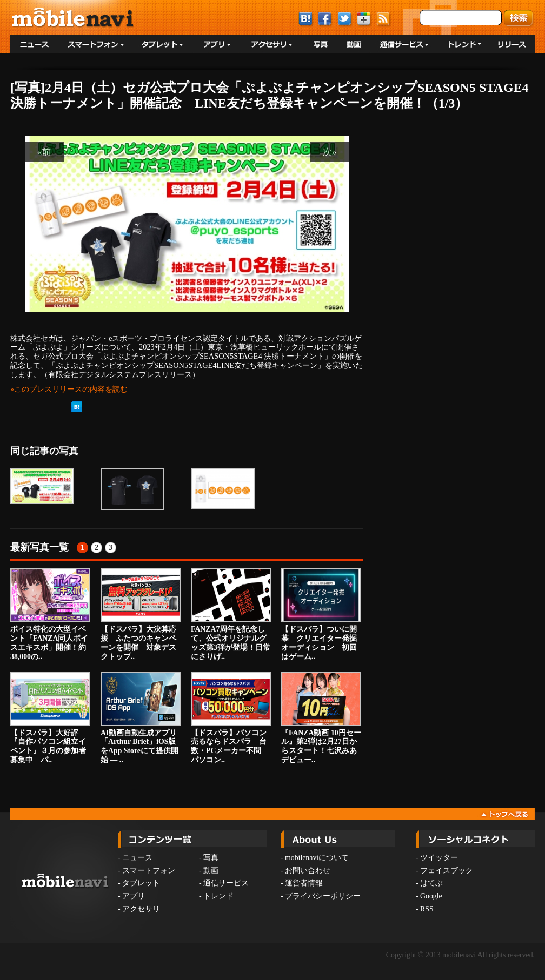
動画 (211, 871)
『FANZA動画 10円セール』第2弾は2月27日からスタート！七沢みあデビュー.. (321, 718)
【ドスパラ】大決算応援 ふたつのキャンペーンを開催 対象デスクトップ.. (141, 614)
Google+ (433, 896)
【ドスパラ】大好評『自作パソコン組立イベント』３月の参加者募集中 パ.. (50, 718)
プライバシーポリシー (323, 896)
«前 (44, 152)
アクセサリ (141, 909)
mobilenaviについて (317, 858)
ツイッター (439, 858)
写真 (211, 858)
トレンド (218, 896)
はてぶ (431, 883)
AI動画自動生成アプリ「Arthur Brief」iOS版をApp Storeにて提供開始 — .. (141, 718)
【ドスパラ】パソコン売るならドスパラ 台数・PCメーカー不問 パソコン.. (231, 718)
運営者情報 (304, 883)
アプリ (134, 896)
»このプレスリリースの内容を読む (69, 389)
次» (330, 152)
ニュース (137, 858)
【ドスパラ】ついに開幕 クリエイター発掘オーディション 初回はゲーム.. (321, 614)
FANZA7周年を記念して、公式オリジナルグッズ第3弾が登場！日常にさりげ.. (231, 614)
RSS (427, 909)
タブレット (141, 883)
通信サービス (226, 883)
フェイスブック (447, 871)
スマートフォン (149, 871)
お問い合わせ (308, 871)
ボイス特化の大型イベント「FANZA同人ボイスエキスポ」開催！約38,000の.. (50, 614)
